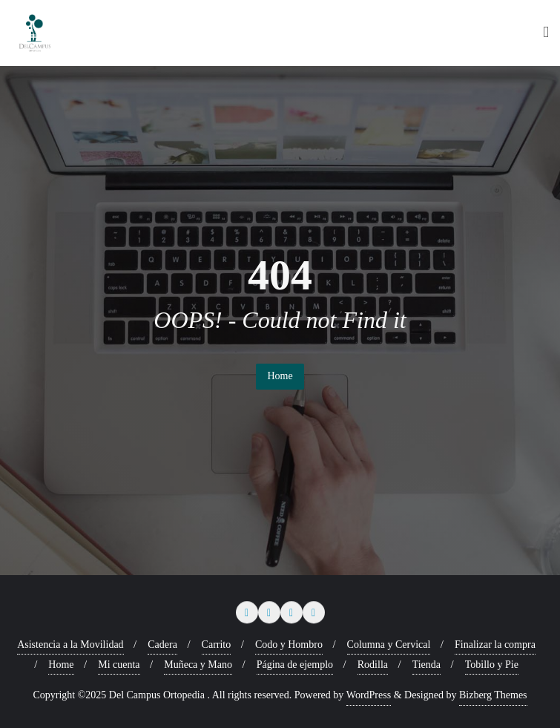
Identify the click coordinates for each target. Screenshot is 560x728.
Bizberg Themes (493, 695)
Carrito (217, 645)
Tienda (426, 665)
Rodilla (373, 665)
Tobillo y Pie (492, 665)
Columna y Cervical (389, 645)
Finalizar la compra (495, 645)
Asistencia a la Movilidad (70, 645)
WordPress (369, 695)
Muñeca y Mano (198, 665)
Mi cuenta (119, 665)
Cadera (162, 645)
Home (280, 376)
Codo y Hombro (289, 645)
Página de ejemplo (295, 665)
